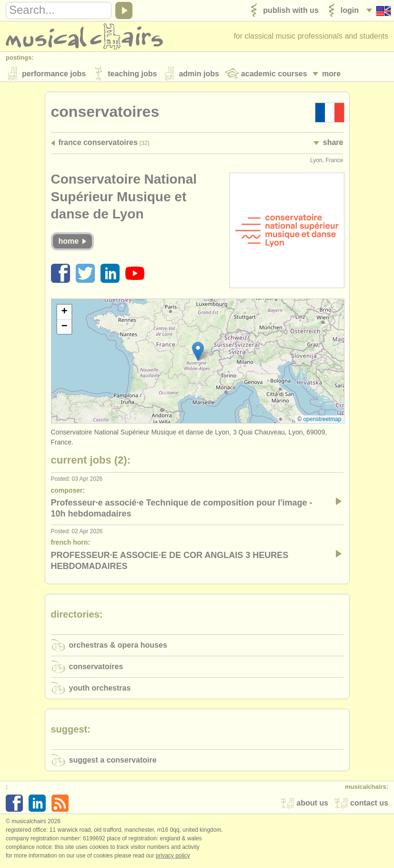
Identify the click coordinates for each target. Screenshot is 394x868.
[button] (198, 354)
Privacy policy (173, 858)
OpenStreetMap (322, 421)
